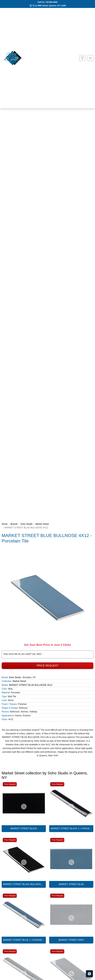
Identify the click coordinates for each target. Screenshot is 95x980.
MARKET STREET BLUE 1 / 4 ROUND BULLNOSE (24, 940)
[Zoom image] (24, 807)
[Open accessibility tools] (89, 974)
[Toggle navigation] (90, 58)
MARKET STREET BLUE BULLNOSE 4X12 (31, 685)
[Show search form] (82, 58)
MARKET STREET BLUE (71, 884)
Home (5, 524)
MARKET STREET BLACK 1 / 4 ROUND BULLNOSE (71, 829)
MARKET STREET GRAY (71, 940)
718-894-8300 (51, 2)
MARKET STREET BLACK (24, 829)
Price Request (48, 666)
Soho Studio (26, 524)
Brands (14, 524)
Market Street (42, 524)
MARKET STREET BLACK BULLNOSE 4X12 (24, 884)
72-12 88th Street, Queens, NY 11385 (49, 6)
